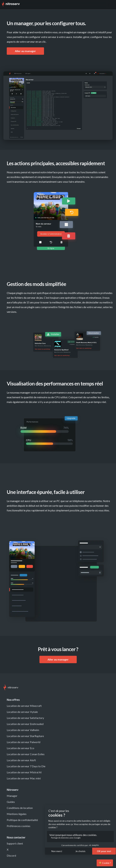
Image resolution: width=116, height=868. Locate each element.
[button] (111, 5)
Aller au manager (25, 51)
